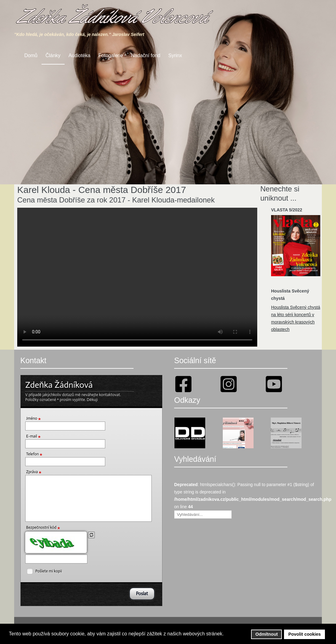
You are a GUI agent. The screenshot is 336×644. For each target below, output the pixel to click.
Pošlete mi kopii (49, 571)
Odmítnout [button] (267, 634)
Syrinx (175, 55)
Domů (31, 55)
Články (53, 55)
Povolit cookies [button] (305, 634)
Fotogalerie (111, 55)
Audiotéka (80, 55)
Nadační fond (146, 55)
